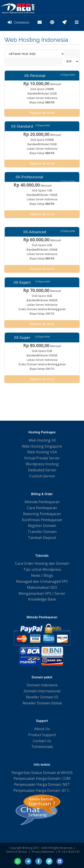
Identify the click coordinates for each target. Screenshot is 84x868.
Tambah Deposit (42, 538)
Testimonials (42, 747)
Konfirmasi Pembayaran (42, 520)
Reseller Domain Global (42, 703)
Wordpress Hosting (42, 464)
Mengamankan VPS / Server (42, 593)
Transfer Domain (42, 532)
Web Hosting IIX (42, 440)
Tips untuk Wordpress (42, 569)
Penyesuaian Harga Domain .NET (42, 784)
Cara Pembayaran (42, 508)
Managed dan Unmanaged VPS (42, 581)
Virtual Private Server (42, 458)
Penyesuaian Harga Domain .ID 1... (42, 790)
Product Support (42, 735)
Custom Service (42, 476)
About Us (42, 729)
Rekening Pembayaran (42, 514)
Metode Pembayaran (42, 502)
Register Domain (42, 526)
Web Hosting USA (42, 452)
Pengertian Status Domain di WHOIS (42, 773)
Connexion (18, 22)
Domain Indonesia (42, 685)
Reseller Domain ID (42, 697)
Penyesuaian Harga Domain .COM (42, 778)
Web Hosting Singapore (42, 446)
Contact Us (42, 741)
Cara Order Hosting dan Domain (42, 563)
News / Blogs (42, 575)
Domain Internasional (42, 691)
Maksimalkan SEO (42, 587)
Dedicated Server (42, 470)
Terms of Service (16, 852)
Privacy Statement (43, 852)
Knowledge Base (42, 599)
